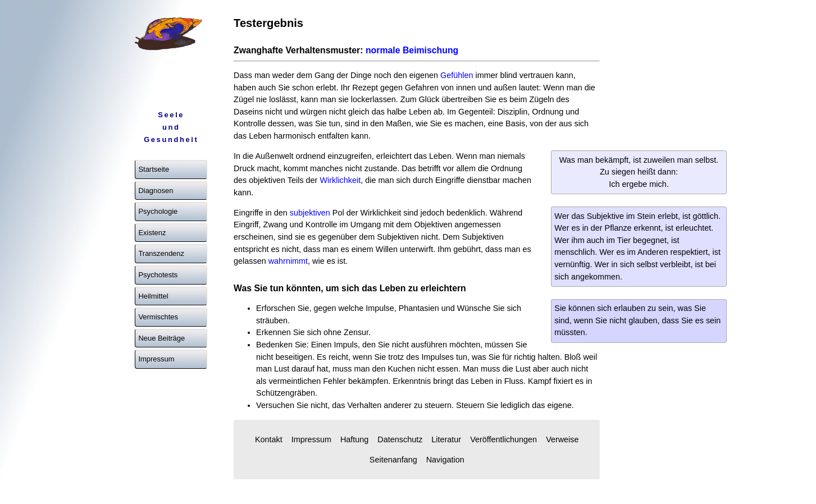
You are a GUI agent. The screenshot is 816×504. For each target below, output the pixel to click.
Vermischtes (158, 317)
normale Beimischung (412, 50)
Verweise (562, 439)
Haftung (354, 439)
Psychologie (158, 211)
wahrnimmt (288, 261)
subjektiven (310, 213)
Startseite (154, 169)
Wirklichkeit (340, 180)
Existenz (152, 233)
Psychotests (158, 275)
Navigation (445, 460)
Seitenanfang (393, 460)
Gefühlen (457, 75)
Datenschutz (400, 439)
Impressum (156, 359)
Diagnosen (156, 191)
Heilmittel (153, 296)
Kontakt (269, 439)
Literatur (446, 439)
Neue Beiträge (161, 338)
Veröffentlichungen (503, 439)
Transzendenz (161, 253)
